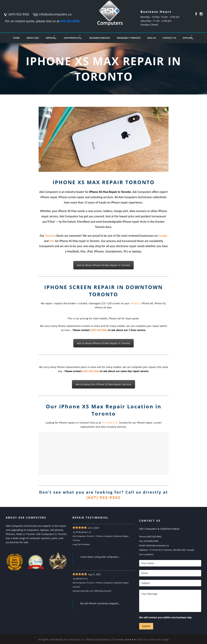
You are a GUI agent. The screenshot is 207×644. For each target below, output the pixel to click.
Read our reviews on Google (153, 639)
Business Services (100, 38)
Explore (188, 38)
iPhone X (135, 303)
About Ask (33, 38)
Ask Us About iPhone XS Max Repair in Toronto (103, 265)
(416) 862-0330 (151, 541)
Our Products (72, 38)
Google (163, 236)
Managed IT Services (129, 38)
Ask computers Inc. (74, 639)
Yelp (52, 241)
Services (50, 38)
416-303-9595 (70, 21)
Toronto (50, 236)
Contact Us (169, 38)
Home (16, 38)
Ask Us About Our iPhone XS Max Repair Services (103, 384)
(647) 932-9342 (19, 14)
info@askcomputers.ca (55, 14)
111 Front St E (110, 423)
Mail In (152, 38)
